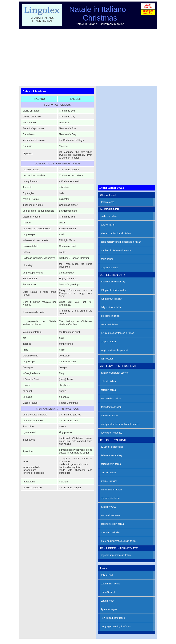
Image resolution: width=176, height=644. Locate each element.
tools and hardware (110, 515)
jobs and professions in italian (116, 233)
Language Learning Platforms (116, 626)
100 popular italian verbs (113, 290)
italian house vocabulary (113, 282)
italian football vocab (111, 407)
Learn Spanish (108, 592)
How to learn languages (113, 618)
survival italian (108, 225)
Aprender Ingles (109, 609)
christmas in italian (110, 498)
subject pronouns (109, 268)
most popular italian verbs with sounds (120, 424)
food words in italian (111, 399)
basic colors (107, 259)
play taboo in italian (111, 532)
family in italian (108, 473)
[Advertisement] (90, 58)
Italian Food (107, 575)
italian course (108, 202)
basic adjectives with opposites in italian (121, 242)
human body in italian (112, 299)
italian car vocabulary (112, 455)
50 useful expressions (112, 447)
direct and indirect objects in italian (118, 541)
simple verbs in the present (114, 350)
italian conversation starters (115, 373)
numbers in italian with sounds (116, 250)
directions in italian (110, 316)
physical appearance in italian (116, 555)
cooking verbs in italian (112, 524)
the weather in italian (111, 490)
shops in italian (108, 342)
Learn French (108, 601)
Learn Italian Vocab (111, 584)
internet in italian (109, 481)
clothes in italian (109, 216)
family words (107, 359)
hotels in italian (108, 390)
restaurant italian (109, 324)
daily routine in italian (111, 307)
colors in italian (108, 381)
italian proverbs (108, 507)
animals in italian (109, 416)
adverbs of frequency (111, 433)
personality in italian (111, 464)
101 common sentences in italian (117, 333)
